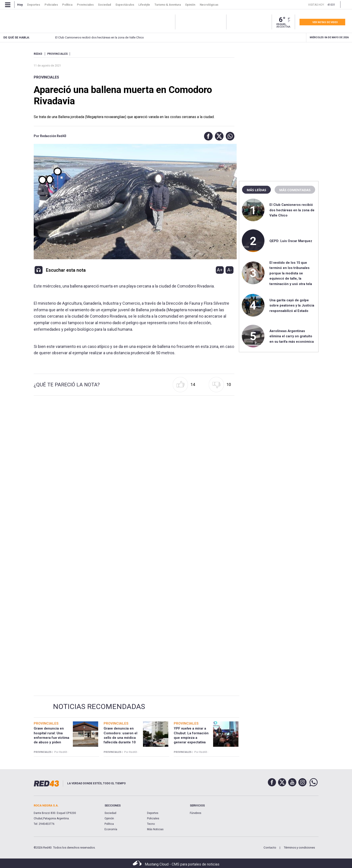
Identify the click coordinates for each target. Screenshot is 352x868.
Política (109, 824)
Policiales (153, 818)
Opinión (109, 818)
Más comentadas (295, 190)
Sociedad (110, 813)
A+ (220, 270)
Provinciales (46, 77)
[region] (279, 80)
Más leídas (256, 190)
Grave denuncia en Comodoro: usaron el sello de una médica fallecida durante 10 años (120, 738)
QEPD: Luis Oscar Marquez (291, 241)
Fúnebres (196, 813)
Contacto (270, 848)
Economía (111, 829)
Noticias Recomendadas (99, 706)
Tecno (151, 824)
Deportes (153, 813)
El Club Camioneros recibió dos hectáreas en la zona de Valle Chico (94, 37)
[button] (207, 136)
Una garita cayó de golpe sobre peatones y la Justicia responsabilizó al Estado (292, 306)
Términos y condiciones (299, 848)
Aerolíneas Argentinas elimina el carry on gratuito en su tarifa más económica (292, 336)
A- (230, 270)
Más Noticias (155, 829)
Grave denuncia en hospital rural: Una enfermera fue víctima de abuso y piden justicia (51, 738)
